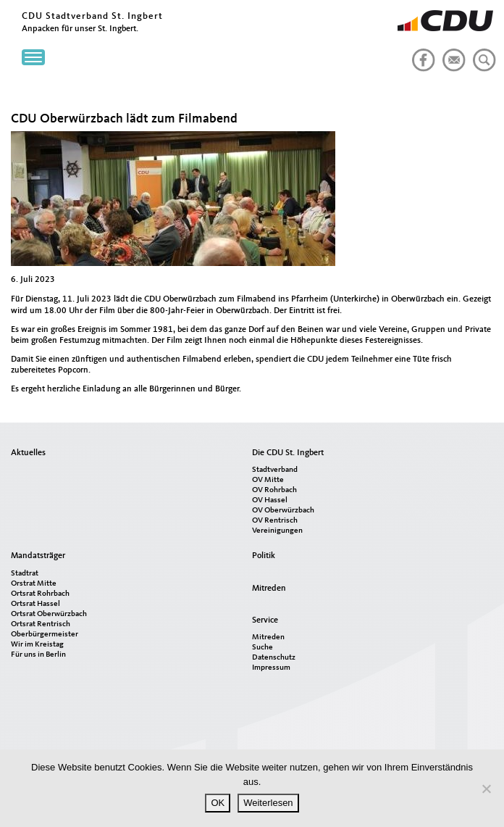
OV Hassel (270, 500)
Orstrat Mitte (34, 584)
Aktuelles (28, 453)
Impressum (271, 668)
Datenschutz (274, 658)
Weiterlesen (268, 803)
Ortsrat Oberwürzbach (49, 614)
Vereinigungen (277, 531)
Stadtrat (25, 574)
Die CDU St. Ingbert (288, 453)
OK (218, 803)
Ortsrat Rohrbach (40, 594)
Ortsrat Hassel (35, 604)
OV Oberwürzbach (283, 511)
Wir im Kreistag (37, 645)
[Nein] (486, 789)
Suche (262, 648)
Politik (264, 556)
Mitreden (269, 589)
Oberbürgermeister (45, 635)
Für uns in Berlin (38, 655)
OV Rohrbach (274, 490)
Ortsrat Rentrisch (41, 624)
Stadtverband (275, 470)
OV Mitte (268, 480)
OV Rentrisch (275, 521)
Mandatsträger (38, 556)
